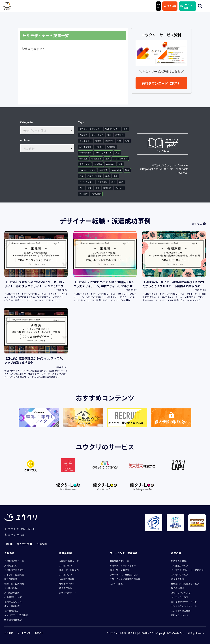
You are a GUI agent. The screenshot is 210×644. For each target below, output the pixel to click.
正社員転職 (65, 553)
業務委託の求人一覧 (119, 561)
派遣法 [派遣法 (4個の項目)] (98, 141)
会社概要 (9, 633)
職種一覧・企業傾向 (14, 584)
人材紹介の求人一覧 (69, 561)
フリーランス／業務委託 (124, 553)
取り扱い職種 (177, 588)
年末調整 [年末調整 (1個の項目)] (98, 164)
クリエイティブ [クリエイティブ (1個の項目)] (120, 158)
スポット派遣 (116, 584)
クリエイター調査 (180, 597)
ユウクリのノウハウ (181, 593)
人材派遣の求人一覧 (14, 561)
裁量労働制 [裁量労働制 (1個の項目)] (102, 182)
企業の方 (176, 553)
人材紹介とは (66, 565)
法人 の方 (158, 6)
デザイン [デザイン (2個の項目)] (99, 147)
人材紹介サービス (180, 574)
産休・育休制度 (12, 606)
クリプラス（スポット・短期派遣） (188, 570)
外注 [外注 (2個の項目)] (117, 153)
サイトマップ (24, 633)
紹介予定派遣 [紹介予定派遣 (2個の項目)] (85, 147)
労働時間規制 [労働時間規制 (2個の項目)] (85, 153)
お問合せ (39, 633)
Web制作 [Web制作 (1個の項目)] (84, 194)
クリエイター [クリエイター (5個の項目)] (85, 141)
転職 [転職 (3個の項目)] (127, 141)
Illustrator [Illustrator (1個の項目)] (110, 164)
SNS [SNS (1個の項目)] (107, 176)
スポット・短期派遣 (14, 574)
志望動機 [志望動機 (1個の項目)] (107, 188)
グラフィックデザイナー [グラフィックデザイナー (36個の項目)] (90, 129)
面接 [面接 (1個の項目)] (89, 188)
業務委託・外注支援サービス (185, 584)
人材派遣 (9, 553)
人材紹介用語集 (67, 579)
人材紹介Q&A (66, 574)
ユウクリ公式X (14, 535)
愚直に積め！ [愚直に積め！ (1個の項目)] (85, 164)
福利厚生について (13, 602)
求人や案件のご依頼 (181, 611)
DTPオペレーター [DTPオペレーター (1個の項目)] (87, 170)
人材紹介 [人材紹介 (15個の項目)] (83, 135)
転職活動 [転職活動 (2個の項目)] (111, 147)
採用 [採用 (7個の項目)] (109, 135)
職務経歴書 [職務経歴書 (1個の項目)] (96, 158)
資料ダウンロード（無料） (161, 83)
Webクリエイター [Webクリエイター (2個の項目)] (103, 153)
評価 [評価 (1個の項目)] (127, 170)
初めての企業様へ (180, 561)
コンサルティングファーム (184, 606)
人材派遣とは (11, 565)
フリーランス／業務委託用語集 (125, 579)
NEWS (42, 544)
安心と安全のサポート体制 (184, 602)
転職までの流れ (67, 584)
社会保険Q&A (11, 611)
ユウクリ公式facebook (19, 529)
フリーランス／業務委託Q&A (124, 574)
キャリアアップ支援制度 (16, 615)
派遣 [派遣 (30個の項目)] (125, 129)
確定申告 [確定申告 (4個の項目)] (109, 141)
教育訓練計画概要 (13, 620)
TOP (8, 544)
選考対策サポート (68, 593)
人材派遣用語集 (12, 593)
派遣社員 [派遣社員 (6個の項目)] (119, 135)
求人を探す (25, 544)
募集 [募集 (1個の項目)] (107, 158)
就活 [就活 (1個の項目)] (121, 182)
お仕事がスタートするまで (123, 565)
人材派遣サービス (180, 565)
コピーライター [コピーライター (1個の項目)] (86, 182)
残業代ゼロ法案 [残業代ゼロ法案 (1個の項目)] (94, 176)
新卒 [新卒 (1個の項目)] (121, 164)
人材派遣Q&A (11, 588)
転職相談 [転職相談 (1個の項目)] (83, 158)
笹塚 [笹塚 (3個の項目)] (119, 141)
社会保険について (13, 597)
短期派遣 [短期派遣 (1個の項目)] (103, 170)
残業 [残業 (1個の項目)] (82, 176)
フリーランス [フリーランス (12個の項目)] (97, 135)
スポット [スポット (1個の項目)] (119, 188)
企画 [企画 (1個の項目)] (97, 188)
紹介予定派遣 (11, 579)
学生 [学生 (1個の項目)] (113, 182)
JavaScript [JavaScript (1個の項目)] (96, 194)
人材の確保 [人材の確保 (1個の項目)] (116, 170)
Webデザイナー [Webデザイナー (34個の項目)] (112, 129)
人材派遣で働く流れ (14, 570)
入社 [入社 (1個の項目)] (82, 188)
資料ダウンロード (180, 615)
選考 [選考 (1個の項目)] (115, 176)
